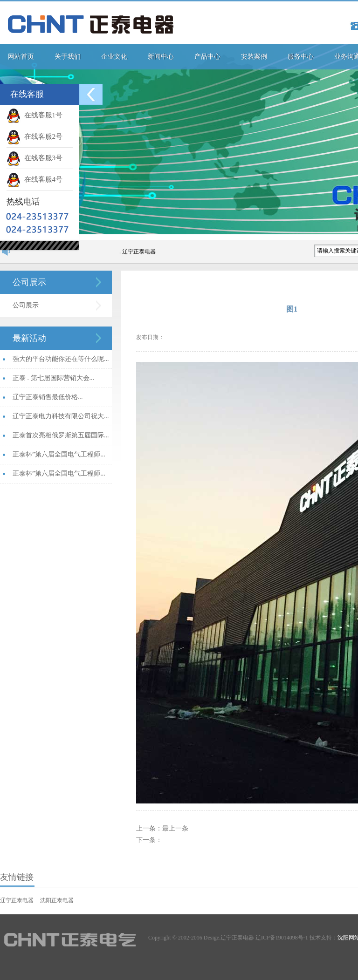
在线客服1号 (34, 115)
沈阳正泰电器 (57, 900)
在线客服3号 (34, 158)
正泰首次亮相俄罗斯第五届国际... (61, 435)
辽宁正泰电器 (17, 900)
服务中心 (301, 57)
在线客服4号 (34, 179)
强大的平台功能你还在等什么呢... (61, 359)
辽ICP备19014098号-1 (282, 938)
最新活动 (29, 338)
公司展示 (29, 282)
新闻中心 (161, 57)
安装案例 (254, 57)
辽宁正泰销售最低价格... (48, 397)
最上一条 (175, 828)
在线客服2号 (34, 136)
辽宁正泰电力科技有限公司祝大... (61, 416)
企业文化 (114, 57)
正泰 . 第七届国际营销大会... (53, 378)
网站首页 (21, 57)
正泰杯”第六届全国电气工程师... (59, 454)
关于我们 (68, 57)
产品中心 (207, 57)
